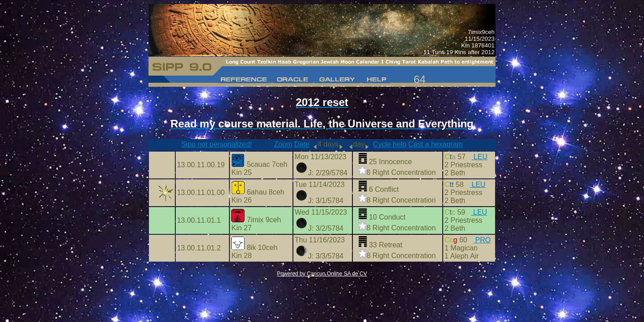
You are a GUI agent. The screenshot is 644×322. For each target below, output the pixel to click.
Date (302, 144)
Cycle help (390, 144)
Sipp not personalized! (216, 144)
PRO (482, 240)
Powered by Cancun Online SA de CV (322, 274)
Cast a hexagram (436, 144)
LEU (480, 157)
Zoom (283, 144)
